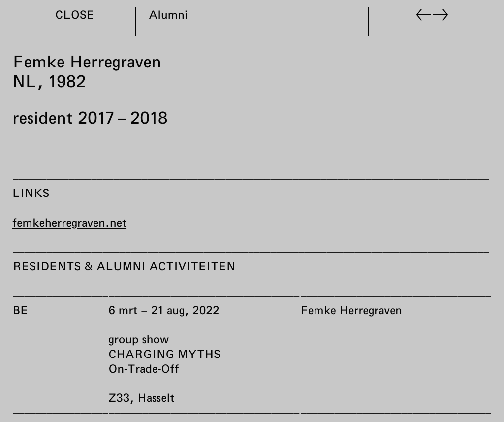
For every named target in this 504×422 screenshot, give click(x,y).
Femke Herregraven (351, 310)
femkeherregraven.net (69, 222)
